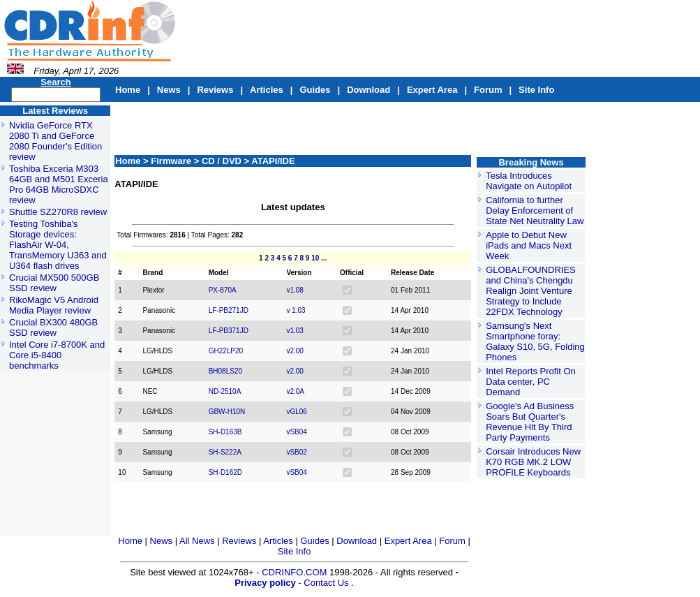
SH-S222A (225, 452)
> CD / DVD (219, 161)
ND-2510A (225, 391)
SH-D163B (225, 432)
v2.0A (295, 391)
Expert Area (432, 90)
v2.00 (295, 351)
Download (368, 90)
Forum (488, 90)
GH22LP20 (226, 351)
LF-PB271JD (229, 310)
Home (128, 90)
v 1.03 (296, 310)
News (169, 90)
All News (198, 541)
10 (315, 258)
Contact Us (326, 583)
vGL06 (296, 412)
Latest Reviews (55, 111)
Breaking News (531, 162)
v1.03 (295, 331)
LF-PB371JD (229, 331)
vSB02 (296, 452)
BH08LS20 (225, 371)
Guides (315, 90)
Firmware (172, 161)
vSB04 (296, 432)
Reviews (215, 90)
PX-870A (223, 290)
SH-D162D (225, 472)
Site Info (536, 90)
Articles (267, 90)
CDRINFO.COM (296, 572)
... (324, 258)
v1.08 (295, 290)
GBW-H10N (227, 412)
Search (55, 82)
